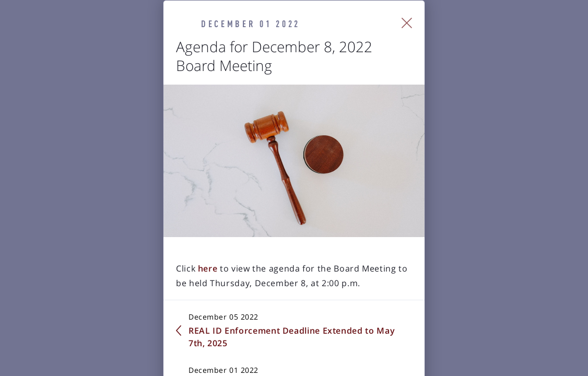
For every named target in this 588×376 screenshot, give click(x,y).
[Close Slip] (527, 37)
